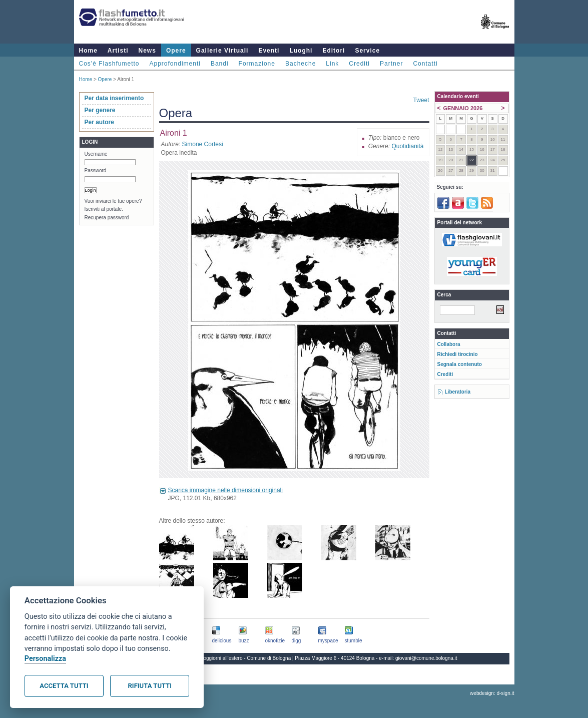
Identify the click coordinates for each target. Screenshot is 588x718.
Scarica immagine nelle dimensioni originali (225, 490)
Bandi (220, 64)
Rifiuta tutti (150, 686)
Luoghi (301, 51)
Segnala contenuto (460, 364)
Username (96, 154)
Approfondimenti (175, 64)
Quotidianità (407, 146)
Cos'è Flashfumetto (109, 64)
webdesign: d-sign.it (492, 693)
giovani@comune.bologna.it (426, 658)
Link (332, 64)
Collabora (449, 344)
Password (96, 170)
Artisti (118, 51)
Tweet (421, 100)
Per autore (99, 122)
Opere (176, 51)
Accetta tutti (64, 686)
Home (88, 51)
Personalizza (45, 659)
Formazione (257, 64)
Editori (334, 51)
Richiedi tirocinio (458, 354)
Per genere (100, 110)
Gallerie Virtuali (222, 51)
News (147, 51)
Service (367, 51)
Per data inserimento (114, 98)
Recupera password (107, 218)
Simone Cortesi (203, 144)
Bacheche (301, 64)
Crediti (359, 64)
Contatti (425, 64)
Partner (391, 64)
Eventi (269, 51)
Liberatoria (458, 392)
